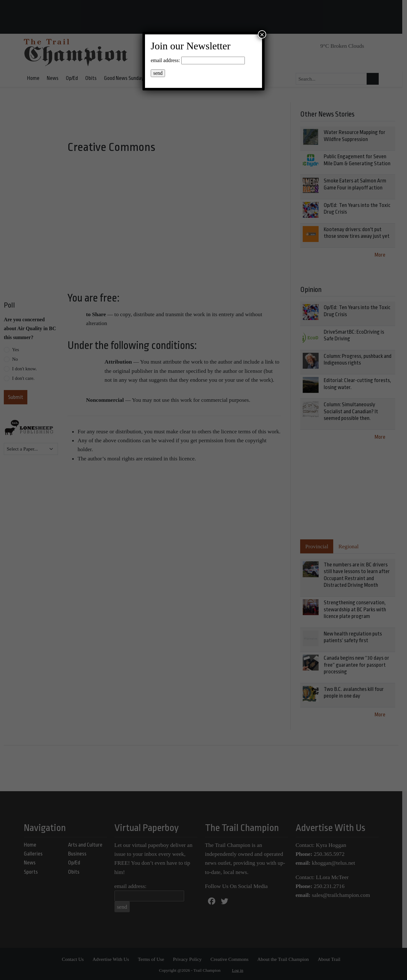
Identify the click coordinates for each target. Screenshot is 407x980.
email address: (165, 60)
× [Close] (262, 34)
